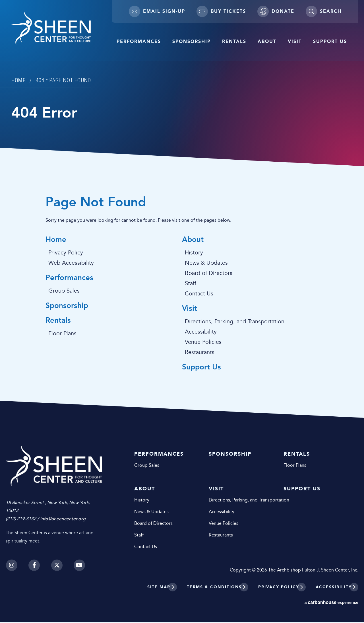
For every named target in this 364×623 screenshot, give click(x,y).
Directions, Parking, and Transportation (235, 322)
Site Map (159, 588)
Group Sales (64, 291)
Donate (276, 11)
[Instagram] (11, 559)
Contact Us (199, 294)
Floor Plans (62, 335)
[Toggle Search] (323, 11)
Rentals (234, 41)
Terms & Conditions (214, 588)
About (267, 41)
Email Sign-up (157, 11)
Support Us (330, 41)
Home (19, 80)
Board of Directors (209, 274)
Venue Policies (203, 343)
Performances (139, 41)
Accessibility (201, 332)
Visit (295, 41)
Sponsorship (192, 41)
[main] (182, 209)
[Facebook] (34, 559)
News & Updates (206, 263)
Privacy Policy (66, 253)
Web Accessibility (71, 263)
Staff (191, 284)
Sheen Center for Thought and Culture (61, 29)
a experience (331, 603)
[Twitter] (57, 559)
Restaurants (200, 353)
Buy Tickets (221, 11)
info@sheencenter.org (63, 513)
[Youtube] (80, 559)
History (194, 253)
